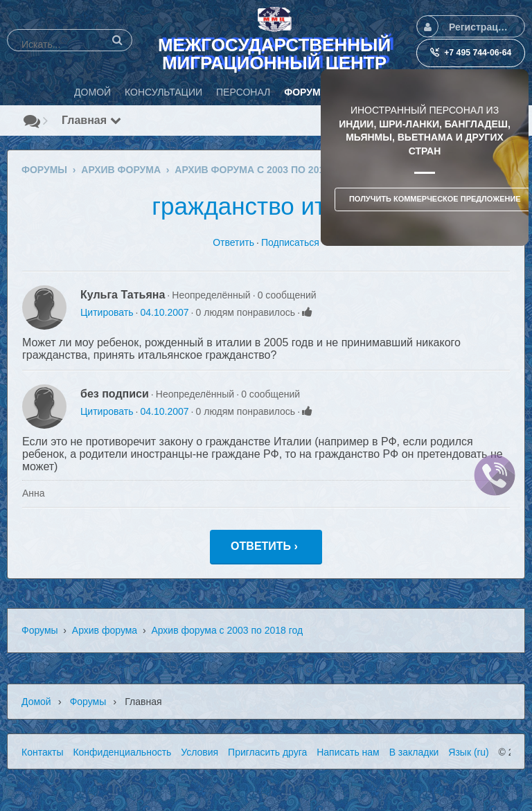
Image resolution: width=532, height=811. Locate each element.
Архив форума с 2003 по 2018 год (227, 630)
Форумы (40, 630)
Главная (91, 120)
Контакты (42, 752)
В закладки (414, 752)
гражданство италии (266, 206)
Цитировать (107, 312)
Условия (199, 752)
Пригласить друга (267, 752)
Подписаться (290, 242)
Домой (36, 702)
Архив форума (105, 630)
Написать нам (348, 752)
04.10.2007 (164, 312)
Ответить (233, 242)
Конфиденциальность (122, 752)
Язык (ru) (468, 752)
